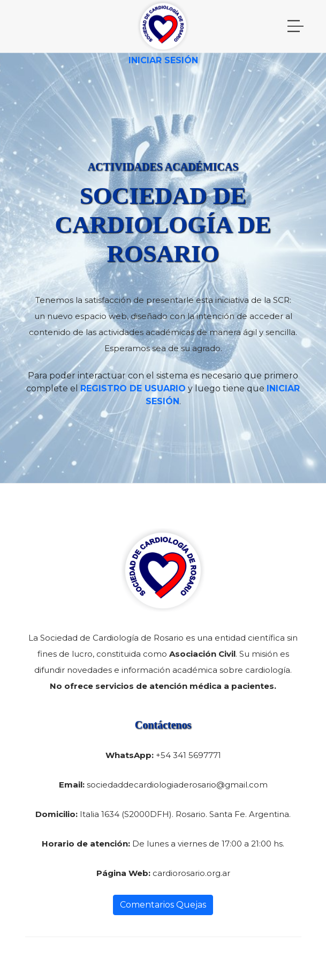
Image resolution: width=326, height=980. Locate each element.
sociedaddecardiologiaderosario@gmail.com (177, 785)
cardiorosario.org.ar (191, 873)
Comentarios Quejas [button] (163, 905)
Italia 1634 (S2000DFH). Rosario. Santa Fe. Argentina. (185, 814)
